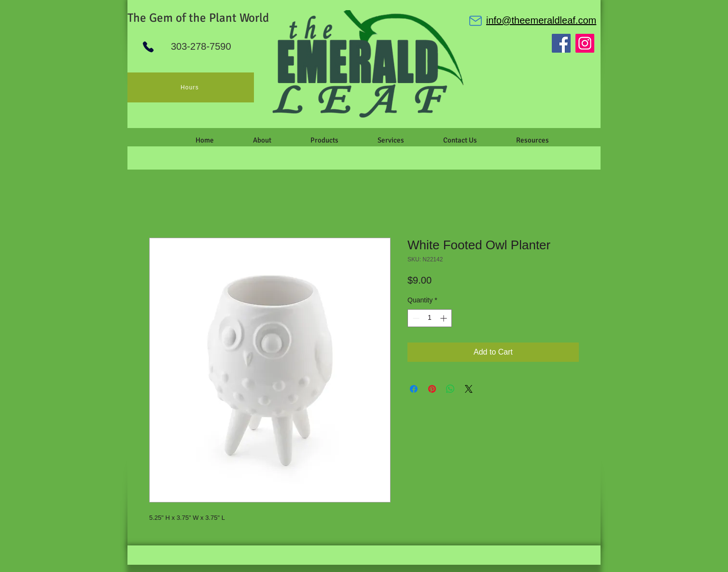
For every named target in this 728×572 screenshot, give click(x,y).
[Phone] (148, 47)
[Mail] (476, 21)
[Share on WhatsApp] (450, 389)
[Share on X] (469, 389)
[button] (262, 140)
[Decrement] (415, 318)
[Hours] (191, 87)
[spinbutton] (430, 318)
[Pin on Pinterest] (432, 389)
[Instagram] (585, 43)
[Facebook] (561, 43)
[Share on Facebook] (414, 389)
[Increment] (444, 318)
